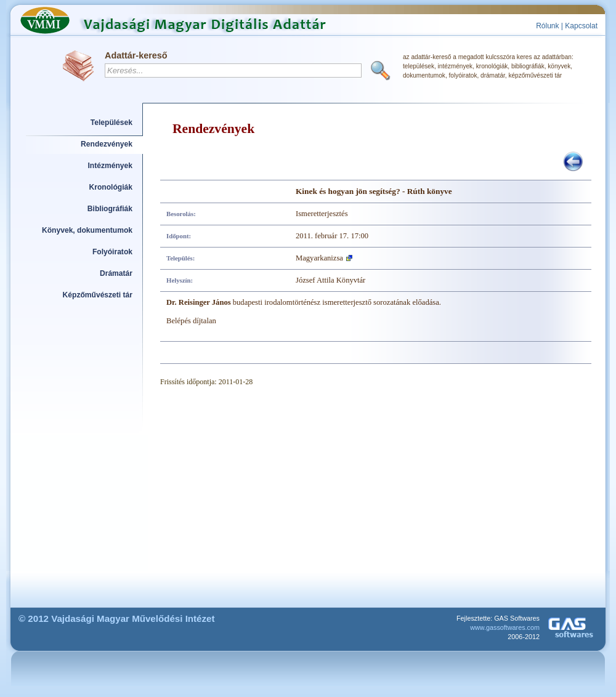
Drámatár (116, 273)
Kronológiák (111, 187)
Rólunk (547, 26)
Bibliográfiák (110, 209)
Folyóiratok (112, 252)
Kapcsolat (581, 26)
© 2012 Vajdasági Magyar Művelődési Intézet (117, 618)
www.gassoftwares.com (505, 627)
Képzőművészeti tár (98, 295)
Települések (111, 123)
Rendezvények (107, 144)
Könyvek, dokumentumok (87, 230)
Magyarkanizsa (319, 258)
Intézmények (111, 166)
